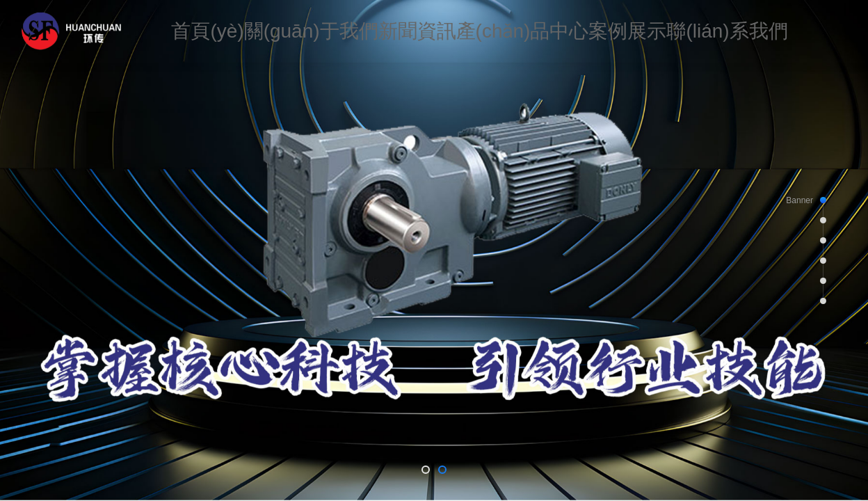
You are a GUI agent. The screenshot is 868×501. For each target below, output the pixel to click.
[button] (426, 470)
